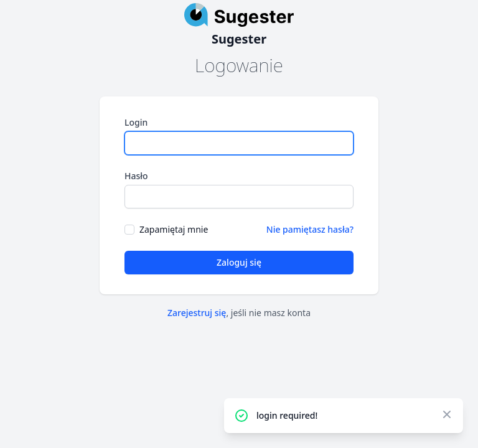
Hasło (136, 176)
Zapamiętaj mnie (174, 229)
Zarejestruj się (197, 313)
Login (136, 122)
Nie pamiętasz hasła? (310, 229)
